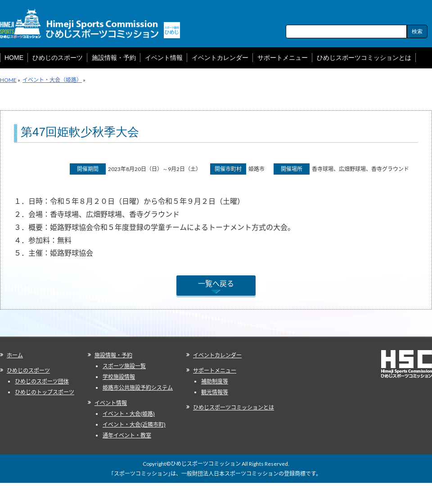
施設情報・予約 (113, 355)
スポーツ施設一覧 (124, 366)
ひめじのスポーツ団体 (42, 381)
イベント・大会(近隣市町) (134, 425)
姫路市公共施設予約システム (138, 388)
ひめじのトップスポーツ (45, 392)
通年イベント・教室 (127, 435)
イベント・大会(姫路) (129, 414)
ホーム (15, 355)
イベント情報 (111, 403)
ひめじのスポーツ (28, 371)
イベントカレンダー (217, 355)
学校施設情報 (119, 377)
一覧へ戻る (216, 283)
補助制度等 (215, 381)
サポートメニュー (215, 371)
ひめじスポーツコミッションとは (234, 407)
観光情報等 (215, 392)
